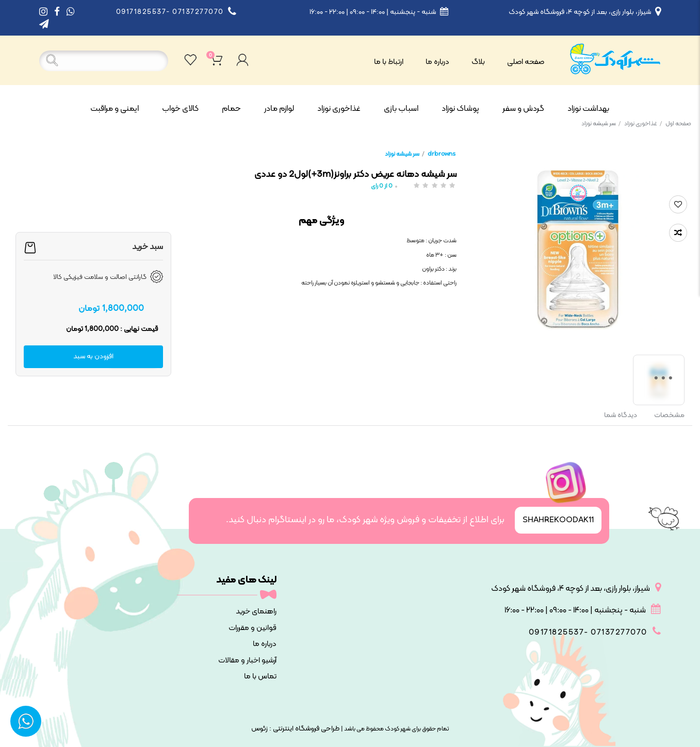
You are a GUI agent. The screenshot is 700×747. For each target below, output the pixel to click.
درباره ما (437, 62)
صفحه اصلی (526, 62)
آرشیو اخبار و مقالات (247, 661)
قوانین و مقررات (253, 628)
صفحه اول (678, 124)
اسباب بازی (401, 109)
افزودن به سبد (93, 356)
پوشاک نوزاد (460, 109)
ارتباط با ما (389, 62)
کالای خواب (180, 109)
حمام (231, 109)
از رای (382, 186)
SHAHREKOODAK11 (558, 520)
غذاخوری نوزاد (339, 109)
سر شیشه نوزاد (601, 124)
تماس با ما (260, 677)
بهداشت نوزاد (588, 109)
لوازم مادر (279, 109)
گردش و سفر (523, 109)
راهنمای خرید (256, 612)
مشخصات (669, 415)
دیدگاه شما (621, 415)
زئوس (259, 729)
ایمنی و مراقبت (115, 109)
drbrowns (442, 154)
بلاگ (478, 62)
